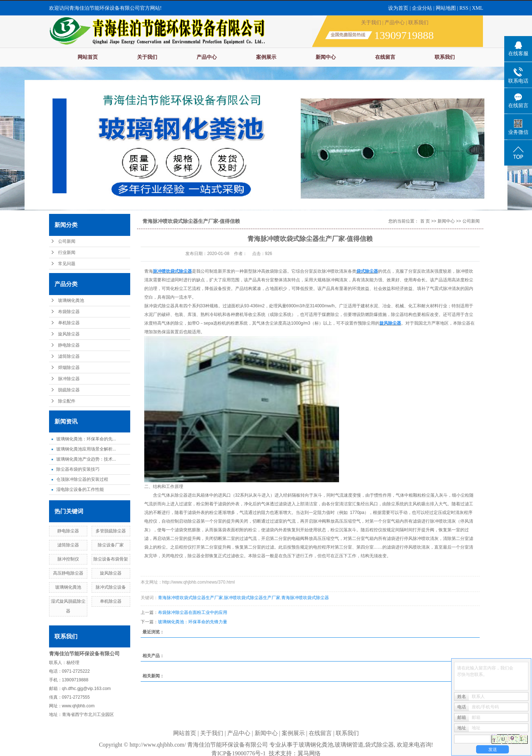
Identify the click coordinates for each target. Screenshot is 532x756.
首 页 (425, 221)
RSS (464, 8)
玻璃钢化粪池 (71, 300)
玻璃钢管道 (349, 745)
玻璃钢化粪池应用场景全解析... (86, 449)
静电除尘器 (69, 345)
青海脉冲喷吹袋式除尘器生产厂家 (190, 598)
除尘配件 (67, 401)
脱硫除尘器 (69, 390)
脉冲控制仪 (68, 559)
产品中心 (395, 23)
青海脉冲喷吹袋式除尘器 (305, 598)
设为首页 (398, 8)
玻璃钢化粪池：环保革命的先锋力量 (193, 622)
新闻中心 (326, 57)
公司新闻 (67, 241)
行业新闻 (67, 252)
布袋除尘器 (69, 312)
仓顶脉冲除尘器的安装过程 (82, 479)
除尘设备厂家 (111, 545)
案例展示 (266, 57)
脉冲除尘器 (69, 379)
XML (477, 8)
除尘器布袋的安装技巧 (78, 469)
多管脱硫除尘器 (111, 531)
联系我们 (418, 23)
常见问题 (67, 264)
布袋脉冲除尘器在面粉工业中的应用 (193, 612)
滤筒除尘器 (69, 356)
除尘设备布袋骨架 (111, 559)
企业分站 (422, 8)
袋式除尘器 (379, 745)
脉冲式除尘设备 (111, 587)
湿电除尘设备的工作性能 (80, 489)
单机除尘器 (69, 323)
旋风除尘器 (69, 334)
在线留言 (385, 57)
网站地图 (447, 8)
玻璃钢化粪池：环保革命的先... (86, 439)
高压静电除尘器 (68, 573)
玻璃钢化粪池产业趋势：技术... (86, 459)
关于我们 (371, 23)
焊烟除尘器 (69, 368)
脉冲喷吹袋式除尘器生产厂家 (252, 598)
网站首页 (88, 57)
